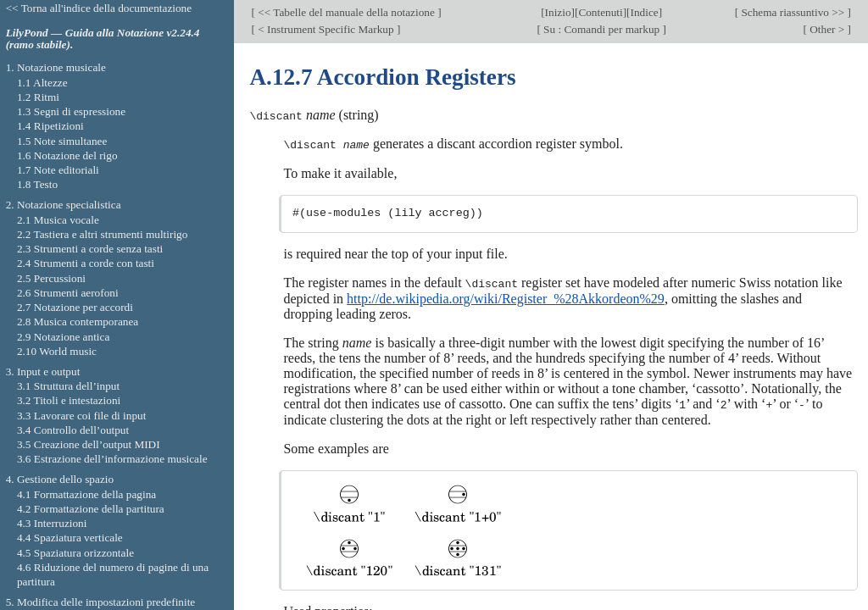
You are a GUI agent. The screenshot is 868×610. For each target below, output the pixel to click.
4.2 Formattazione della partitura (91, 509)
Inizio (558, 12)
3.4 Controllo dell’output (73, 430)
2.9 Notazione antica (63, 337)
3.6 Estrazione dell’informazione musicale (112, 459)
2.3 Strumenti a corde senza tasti (90, 249)
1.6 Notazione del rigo (67, 155)
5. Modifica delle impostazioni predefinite (101, 602)
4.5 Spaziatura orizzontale (75, 553)
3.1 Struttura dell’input (68, 386)
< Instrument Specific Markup (326, 29)
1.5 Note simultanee (62, 141)
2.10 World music (57, 351)
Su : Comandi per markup (602, 29)
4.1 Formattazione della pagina (86, 494)
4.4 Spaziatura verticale (70, 538)
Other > (827, 29)
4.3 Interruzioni (52, 523)
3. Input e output (43, 372)
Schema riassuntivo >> (793, 12)
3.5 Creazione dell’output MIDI (89, 444)
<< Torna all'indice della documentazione (99, 8)
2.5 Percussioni (51, 278)
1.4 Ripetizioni (50, 126)
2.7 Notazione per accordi (75, 307)
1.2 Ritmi (38, 97)
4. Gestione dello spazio (60, 479)
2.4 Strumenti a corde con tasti (86, 263)
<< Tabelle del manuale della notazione (346, 12)
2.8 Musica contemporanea (78, 322)
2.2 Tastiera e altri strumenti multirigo (102, 234)
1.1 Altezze (42, 83)
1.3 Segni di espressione (71, 111)
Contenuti (600, 12)
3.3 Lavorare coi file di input (82, 416)
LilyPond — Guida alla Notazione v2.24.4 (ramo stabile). (103, 39)
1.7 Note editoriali (58, 170)
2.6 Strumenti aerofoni (68, 293)
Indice (645, 12)
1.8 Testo (37, 184)
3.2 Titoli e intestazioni (69, 400)
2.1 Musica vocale (58, 220)
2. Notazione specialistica (64, 205)
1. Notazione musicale (56, 67)
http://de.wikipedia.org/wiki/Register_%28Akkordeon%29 (506, 297)
